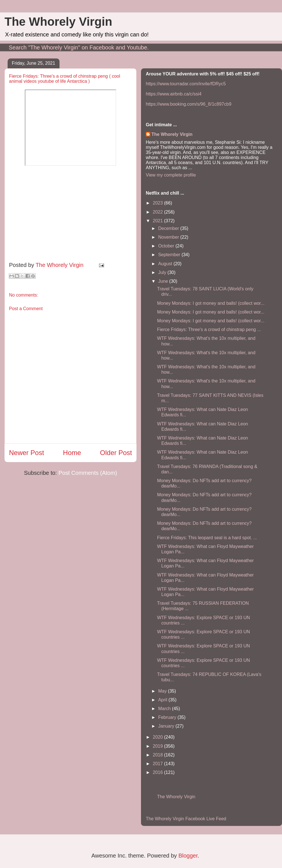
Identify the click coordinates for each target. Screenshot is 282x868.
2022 (158, 212)
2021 (158, 221)
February (168, 717)
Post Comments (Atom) (88, 473)
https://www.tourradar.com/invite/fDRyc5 (186, 84)
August (166, 264)
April (163, 700)
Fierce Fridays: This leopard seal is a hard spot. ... (207, 538)
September (170, 255)
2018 (158, 755)
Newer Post (27, 453)
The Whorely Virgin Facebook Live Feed (186, 819)
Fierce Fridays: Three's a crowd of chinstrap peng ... (209, 329)
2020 (158, 737)
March (165, 709)
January (167, 726)
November (169, 237)
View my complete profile (171, 175)
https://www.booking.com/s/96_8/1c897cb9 (189, 104)
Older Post (116, 453)
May (163, 691)
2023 (158, 203)
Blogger (188, 856)
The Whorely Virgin (58, 22)
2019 (158, 746)
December (169, 228)
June (164, 281)
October (167, 246)
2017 (158, 764)
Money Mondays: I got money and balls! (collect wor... (211, 303)
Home (72, 453)
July (163, 272)
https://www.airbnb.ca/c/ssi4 (174, 94)
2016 (158, 772)
